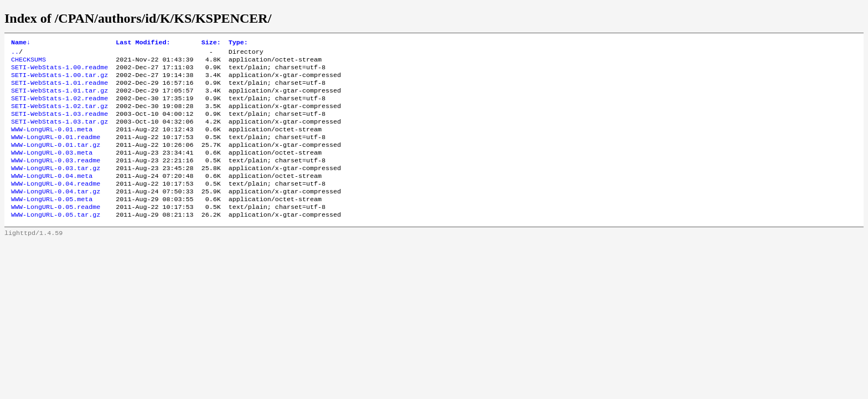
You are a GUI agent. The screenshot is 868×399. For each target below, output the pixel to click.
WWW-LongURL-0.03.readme (56, 178)
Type (238, 43)
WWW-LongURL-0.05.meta (52, 222)
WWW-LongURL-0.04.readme (56, 204)
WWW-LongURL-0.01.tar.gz (56, 160)
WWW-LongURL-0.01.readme (56, 151)
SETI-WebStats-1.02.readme (60, 107)
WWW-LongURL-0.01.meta (52, 142)
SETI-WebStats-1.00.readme (60, 71)
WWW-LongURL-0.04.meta (52, 196)
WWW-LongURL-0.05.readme (56, 231)
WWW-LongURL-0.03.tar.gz (56, 187)
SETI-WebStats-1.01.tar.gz (60, 98)
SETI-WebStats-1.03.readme (60, 125)
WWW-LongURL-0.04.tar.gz (56, 213)
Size (211, 43)
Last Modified (143, 43)
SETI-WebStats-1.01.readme (60, 89)
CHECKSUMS (29, 63)
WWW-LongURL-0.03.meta (52, 169)
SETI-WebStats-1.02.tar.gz (60, 116)
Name (21, 43)
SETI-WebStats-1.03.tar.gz (60, 134)
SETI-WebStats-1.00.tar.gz (60, 80)
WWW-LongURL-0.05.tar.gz (56, 240)
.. (15, 54)
